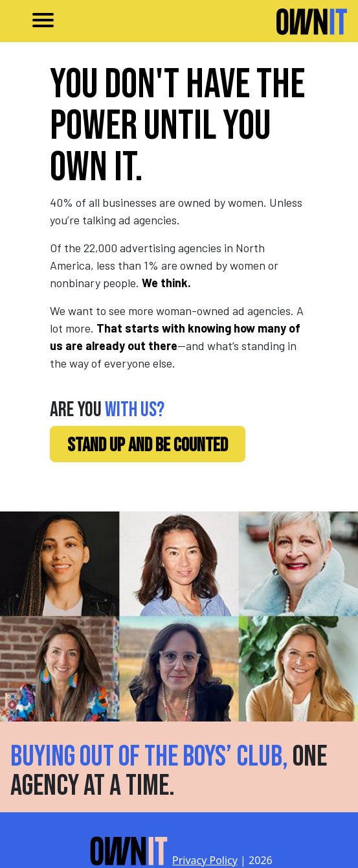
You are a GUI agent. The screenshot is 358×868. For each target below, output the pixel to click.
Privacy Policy (205, 860)
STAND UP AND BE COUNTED (148, 445)
